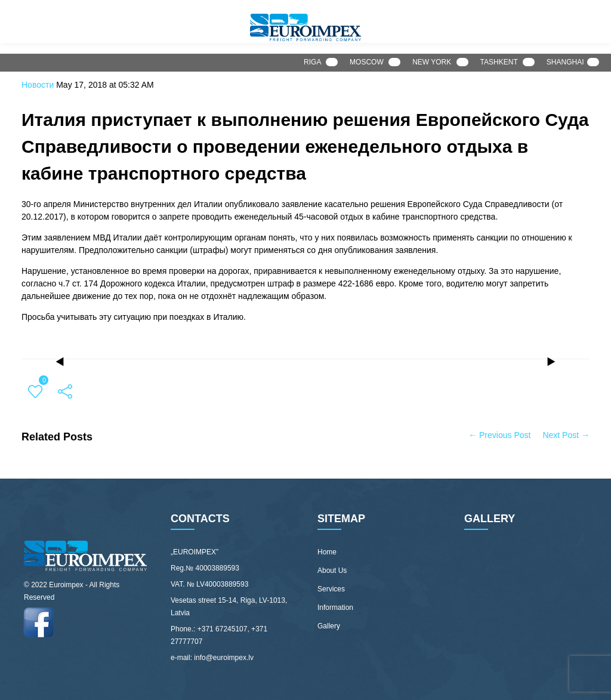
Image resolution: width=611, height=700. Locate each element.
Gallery (329, 626)
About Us (332, 571)
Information (335, 608)
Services (331, 589)
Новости (38, 85)
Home (327, 552)
